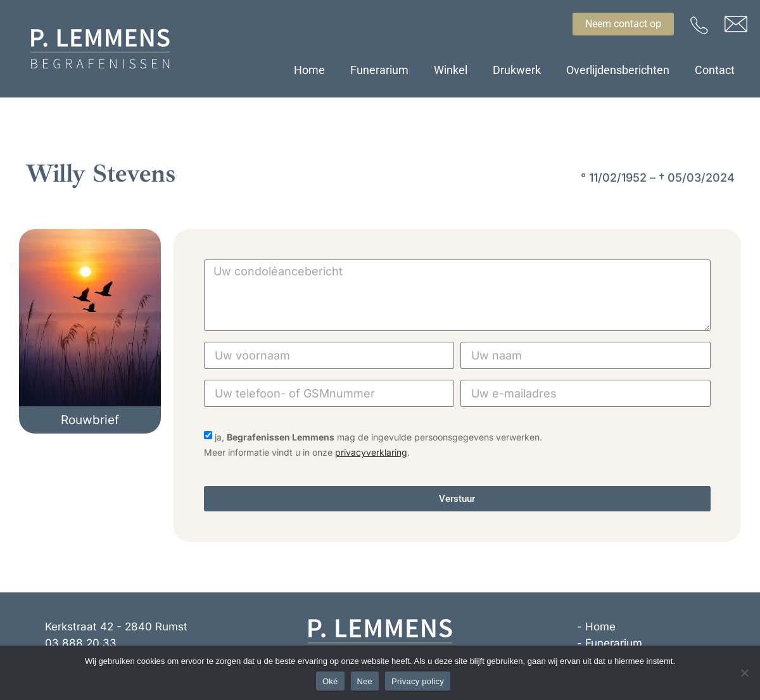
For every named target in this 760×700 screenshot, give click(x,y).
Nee (365, 681)
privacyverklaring (371, 452)
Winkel (451, 70)
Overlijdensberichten (618, 70)
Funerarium (379, 70)
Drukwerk (517, 70)
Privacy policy (418, 681)
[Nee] (744, 673)
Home (309, 70)
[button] (90, 420)
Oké (330, 681)
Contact (715, 70)
